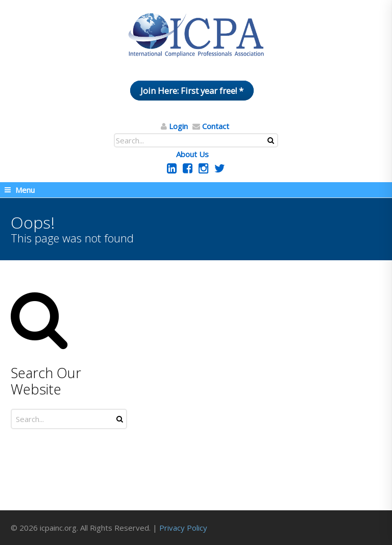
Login (178, 126)
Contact (216, 126)
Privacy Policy (183, 528)
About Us (192, 154)
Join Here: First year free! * (192, 91)
